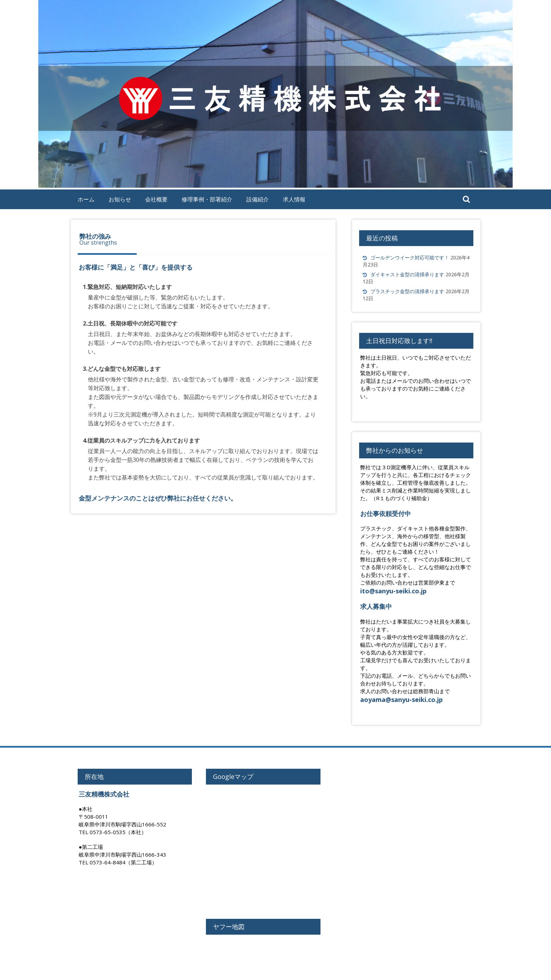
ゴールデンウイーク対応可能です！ (410, 257)
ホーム (86, 199)
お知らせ (120, 199)
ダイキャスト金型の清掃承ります (407, 274)
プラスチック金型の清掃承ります (407, 291)
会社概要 (156, 199)
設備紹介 (258, 199)
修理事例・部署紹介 (207, 199)
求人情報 (294, 199)
